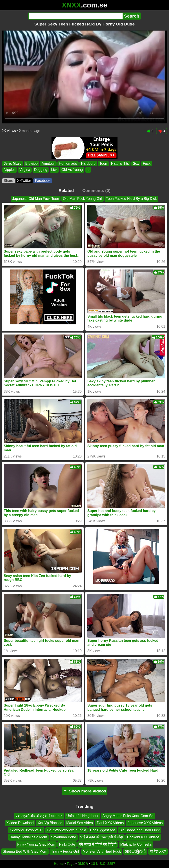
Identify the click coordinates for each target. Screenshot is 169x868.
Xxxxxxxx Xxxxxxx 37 (26, 830)
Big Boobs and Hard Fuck (140, 830)
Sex (136, 164)
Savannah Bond (64, 837)
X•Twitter (24, 181)
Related (66, 191)
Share (8, 181)
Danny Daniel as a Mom (28, 837)
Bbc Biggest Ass (103, 830)
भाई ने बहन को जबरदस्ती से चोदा (102, 837)
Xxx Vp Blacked (50, 823)
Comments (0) (96, 191)
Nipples (10, 170)
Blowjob (31, 164)
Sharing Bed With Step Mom (25, 851)
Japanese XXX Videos (145, 823)
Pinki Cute (67, 844)
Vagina (25, 170)
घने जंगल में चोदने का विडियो (98, 844)
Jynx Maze (13, 164)
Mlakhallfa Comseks (136, 844)
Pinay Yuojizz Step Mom (36, 844)
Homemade (68, 164)
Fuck (147, 164)
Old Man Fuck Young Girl (83, 199)
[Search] (75, 16)
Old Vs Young (72, 170)
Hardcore (88, 164)
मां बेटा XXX (158, 851)
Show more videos (85, 791)
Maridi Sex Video (80, 823)
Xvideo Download (20, 823)
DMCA (83, 864)
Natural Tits (120, 164)
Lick (54, 170)
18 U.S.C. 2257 (103, 864)
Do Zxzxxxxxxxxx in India (67, 830)
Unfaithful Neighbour (83, 816)
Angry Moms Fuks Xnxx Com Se (128, 816)
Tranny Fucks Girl (65, 851)
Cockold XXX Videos (143, 837)
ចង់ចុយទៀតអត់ (135, 851)
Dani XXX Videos (110, 823)
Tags (71, 864)
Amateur (48, 164)
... (88, 170)
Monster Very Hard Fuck (102, 851)
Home (59, 864)
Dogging (41, 170)
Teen (103, 164)
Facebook (43, 181)
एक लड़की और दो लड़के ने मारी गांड (39, 816)
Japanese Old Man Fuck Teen (36, 199)
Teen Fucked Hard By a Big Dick (131, 199)
